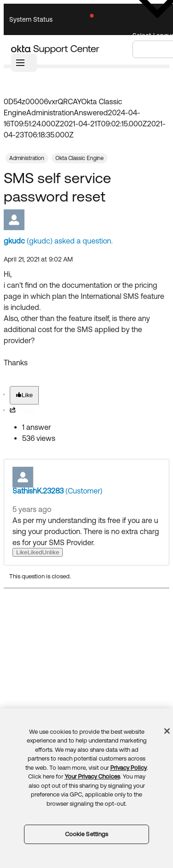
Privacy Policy (128, 768)
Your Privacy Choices (92, 776)
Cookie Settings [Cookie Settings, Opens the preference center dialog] (87, 834)
